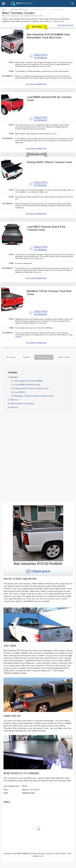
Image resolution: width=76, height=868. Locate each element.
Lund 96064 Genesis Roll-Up (27, 385)
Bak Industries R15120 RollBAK (29, 381)
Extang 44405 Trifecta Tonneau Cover (31, 389)
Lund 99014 (20, 392)
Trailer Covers (64, 357)
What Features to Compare (22, 404)
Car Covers (11, 357)
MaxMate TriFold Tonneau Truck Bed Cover (34, 396)
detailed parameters (51, 85)
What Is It (14, 400)
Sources (14, 407)
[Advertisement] (37, 438)
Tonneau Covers (44, 357)
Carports (26, 357)
